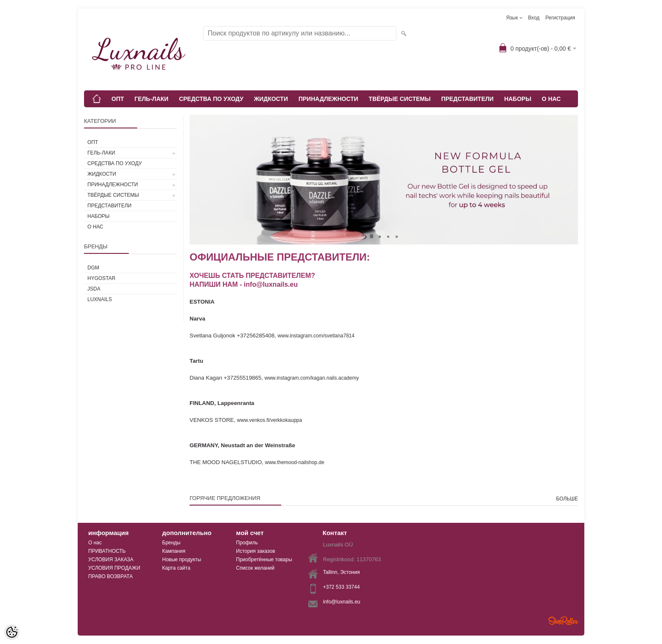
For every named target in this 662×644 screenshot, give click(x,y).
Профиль (247, 543)
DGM (93, 268)
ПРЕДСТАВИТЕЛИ (467, 99)
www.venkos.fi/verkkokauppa (269, 420)
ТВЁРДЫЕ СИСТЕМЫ (400, 99)
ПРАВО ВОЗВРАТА (111, 576)
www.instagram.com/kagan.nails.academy (312, 378)
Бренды (171, 543)
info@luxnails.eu (342, 602)
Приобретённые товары (264, 560)
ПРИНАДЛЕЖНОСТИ (328, 99)
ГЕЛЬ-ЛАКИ (152, 99)
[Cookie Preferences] (12, 632)
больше (567, 499)
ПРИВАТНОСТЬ (107, 551)
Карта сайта (176, 568)
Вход (534, 18)
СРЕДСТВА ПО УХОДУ (211, 99)
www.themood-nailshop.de (295, 462)
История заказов (256, 551)
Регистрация (560, 18)
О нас (95, 543)
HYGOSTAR (101, 278)
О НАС (551, 99)
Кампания (174, 551)
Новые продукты (182, 560)
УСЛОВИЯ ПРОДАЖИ (114, 568)
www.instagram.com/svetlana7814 (316, 336)
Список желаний (255, 568)
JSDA (94, 289)
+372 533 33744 (341, 587)
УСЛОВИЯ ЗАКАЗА (111, 560)
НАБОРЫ (518, 99)
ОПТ (118, 99)
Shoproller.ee (563, 621)
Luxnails (100, 299)
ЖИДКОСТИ (271, 99)
